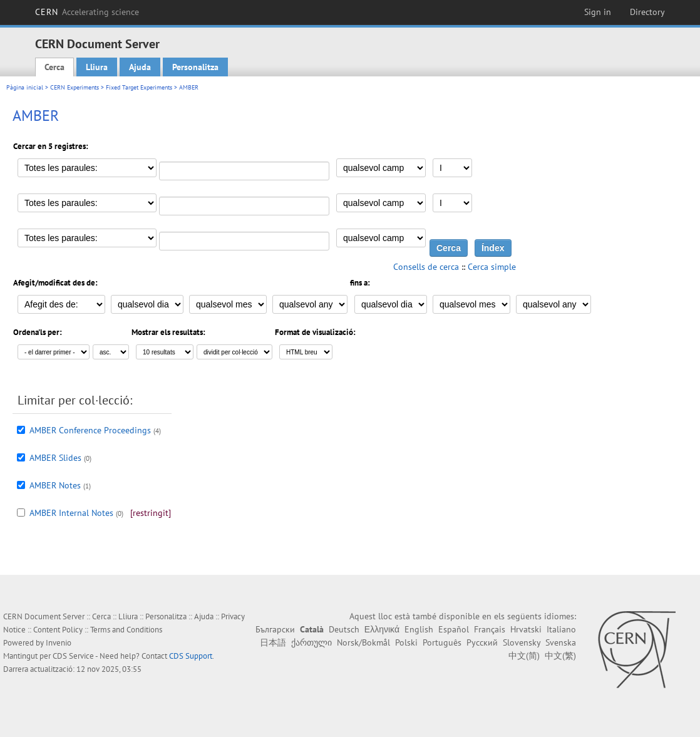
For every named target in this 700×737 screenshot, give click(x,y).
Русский (482, 642)
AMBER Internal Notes (71, 513)
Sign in (598, 12)
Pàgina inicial (25, 87)
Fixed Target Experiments (139, 87)
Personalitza (195, 67)
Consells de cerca (426, 267)
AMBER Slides (55, 458)
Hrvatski (526, 629)
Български (275, 629)
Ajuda (140, 67)
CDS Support (191, 656)
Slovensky (522, 642)
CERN (87, 12)
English (419, 629)
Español (454, 629)
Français (490, 629)
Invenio (59, 643)
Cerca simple (492, 267)
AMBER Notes (55, 485)
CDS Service (73, 656)
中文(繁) (560, 656)
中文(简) (524, 656)
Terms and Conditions (126, 630)
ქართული (311, 642)
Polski (406, 642)
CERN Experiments (75, 87)
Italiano (561, 629)
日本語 (273, 642)
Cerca (54, 67)
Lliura (97, 67)
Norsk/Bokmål (363, 642)
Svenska (561, 642)
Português (442, 642)
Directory (647, 12)
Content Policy (58, 630)
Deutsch (344, 629)
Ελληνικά (382, 629)
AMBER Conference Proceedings (90, 430)
